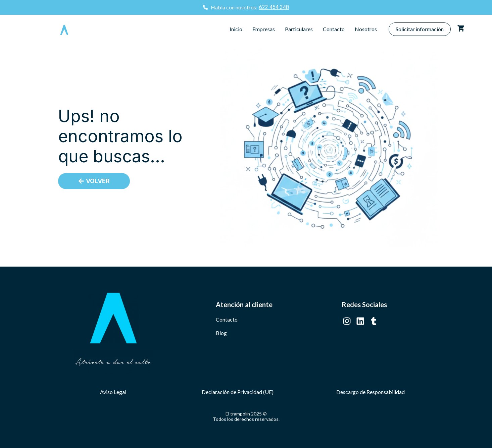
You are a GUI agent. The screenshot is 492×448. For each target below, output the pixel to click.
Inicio (236, 29)
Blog (221, 333)
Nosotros (366, 29)
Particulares (299, 29)
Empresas (264, 29)
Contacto (334, 29)
